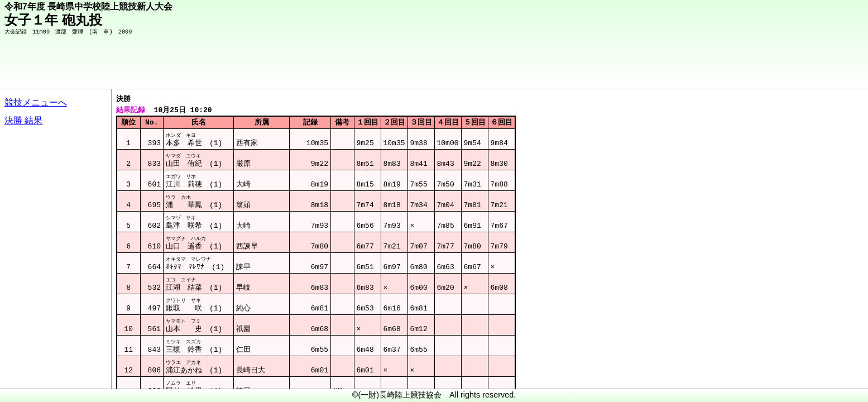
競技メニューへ (36, 102)
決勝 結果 (23, 120)
